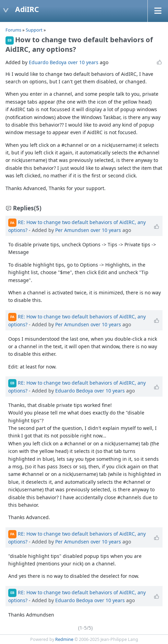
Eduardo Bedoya (48, 62)
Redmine (64, 639)
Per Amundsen (72, 230)
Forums (13, 30)
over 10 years (83, 62)
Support (34, 30)
